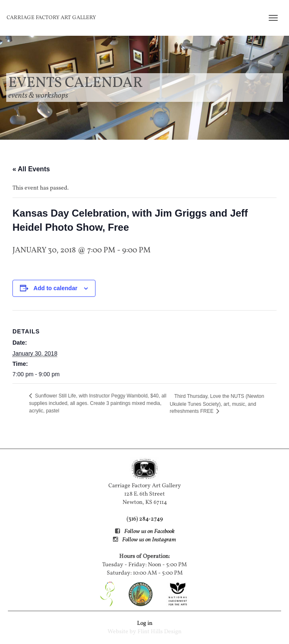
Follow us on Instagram (149, 540)
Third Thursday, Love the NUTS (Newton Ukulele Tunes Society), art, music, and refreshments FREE (217, 404)
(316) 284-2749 (145, 519)
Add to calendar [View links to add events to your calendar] (56, 288)
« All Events (31, 169)
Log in (145, 623)
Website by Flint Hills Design (144, 632)
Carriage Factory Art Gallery (51, 18)
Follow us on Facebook (149, 532)
